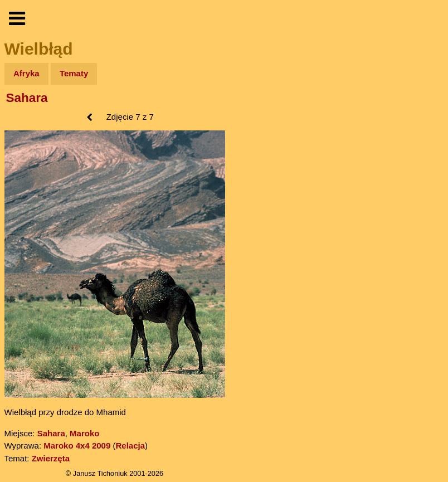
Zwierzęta (51, 458)
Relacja (130, 446)
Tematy (74, 73)
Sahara (27, 98)
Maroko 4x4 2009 (77, 446)
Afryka (26, 73)
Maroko (84, 433)
